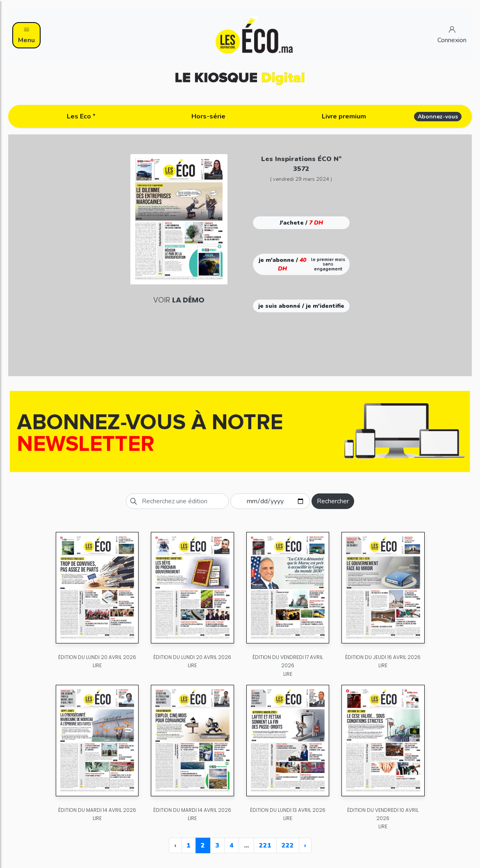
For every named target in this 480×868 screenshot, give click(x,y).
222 (288, 845)
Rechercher (333, 501)
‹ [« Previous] (175, 845)
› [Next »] (305, 845)
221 (265, 845)
